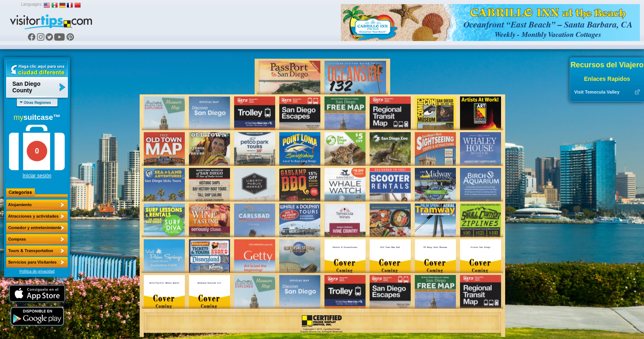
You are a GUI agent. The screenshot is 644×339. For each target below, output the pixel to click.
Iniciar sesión (37, 176)
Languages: (32, 4)
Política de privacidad (37, 271)
